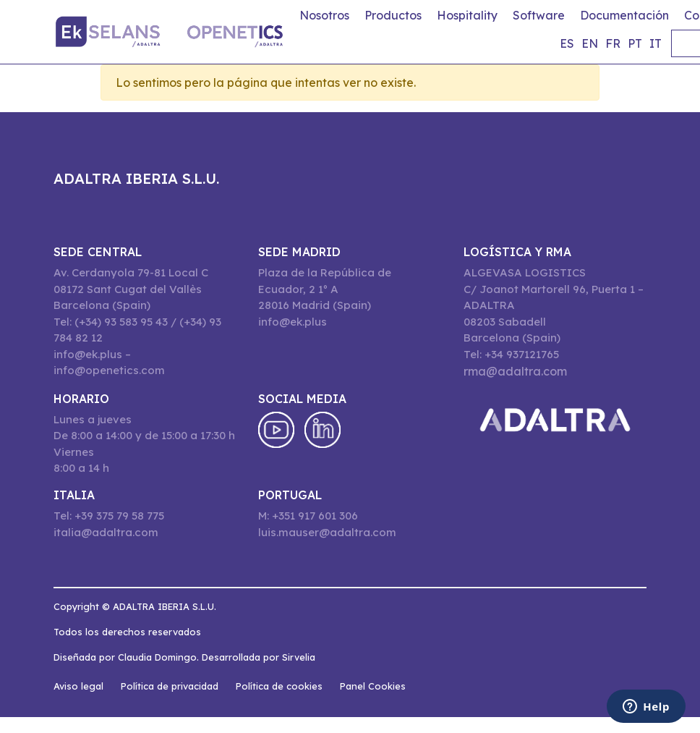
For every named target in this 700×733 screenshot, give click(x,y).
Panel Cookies (373, 686)
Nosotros (324, 15)
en (590, 43)
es (567, 43)
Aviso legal (78, 686)
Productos (393, 15)
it (656, 43)
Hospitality (467, 15)
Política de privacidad (170, 686)
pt (635, 43)
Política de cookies (279, 686)
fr (613, 43)
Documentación (624, 15)
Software (539, 15)
